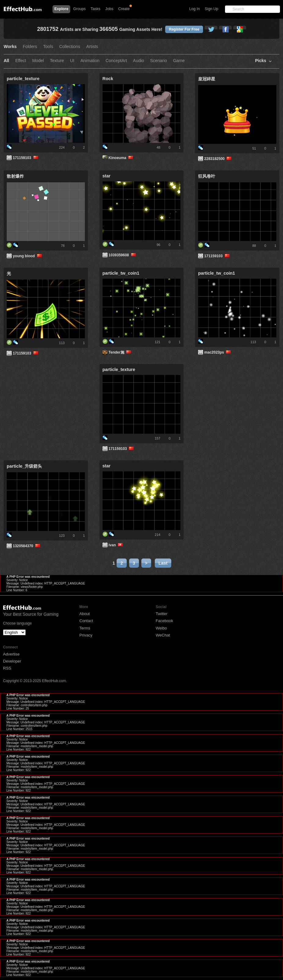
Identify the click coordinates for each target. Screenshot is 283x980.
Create (124, 9)
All (6, 61)
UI (72, 61)
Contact (86, 621)
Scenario (159, 61)
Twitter (161, 614)
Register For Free (184, 29)
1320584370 (27, 546)
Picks (261, 61)
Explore (61, 9)
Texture (57, 61)
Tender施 (120, 352)
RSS (7, 668)
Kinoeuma (122, 158)
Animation (90, 61)
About (85, 614)
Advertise (11, 654)
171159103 (26, 158)
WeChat (163, 635)
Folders (30, 47)
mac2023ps (218, 352)
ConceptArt (116, 61)
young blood (28, 256)
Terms (85, 628)
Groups (80, 9)
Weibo (161, 628)
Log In (195, 9)
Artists (92, 47)
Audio (139, 61)
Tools (48, 47)
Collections (70, 47)
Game (179, 61)
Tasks (96, 9)
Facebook (164, 621)
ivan (116, 545)
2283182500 (218, 159)
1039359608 (123, 255)
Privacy (86, 635)
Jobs (109, 9)
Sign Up (212, 9)
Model (38, 61)
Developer (12, 661)
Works (10, 47)
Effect (21, 61)
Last (163, 563)
